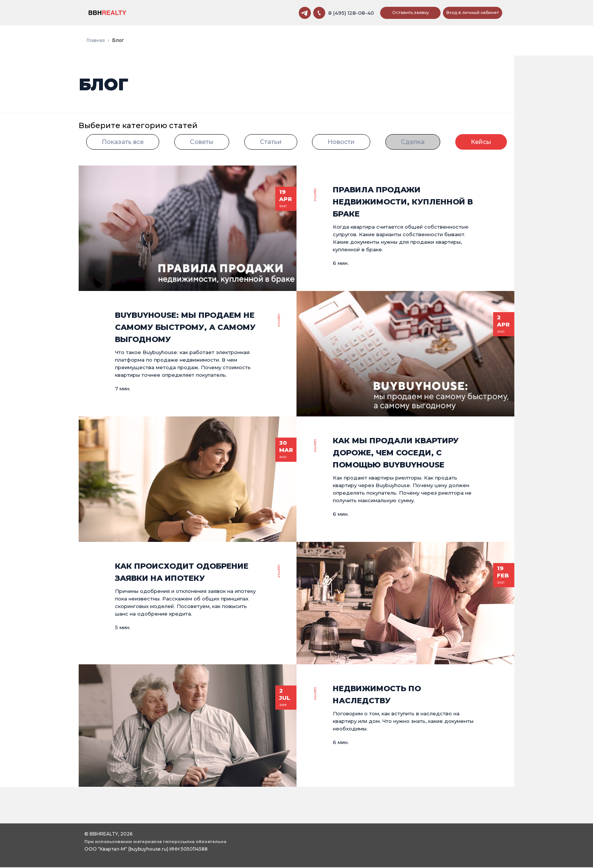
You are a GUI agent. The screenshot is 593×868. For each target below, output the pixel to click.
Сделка (413, 143)
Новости (341, 143)
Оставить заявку (411, 13)
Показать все (123, 143)
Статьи (271, 143)
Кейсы (481, 143)
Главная (96, 41)
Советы (202, 143)
